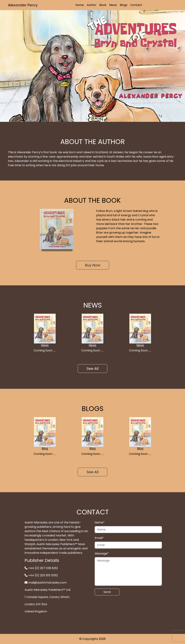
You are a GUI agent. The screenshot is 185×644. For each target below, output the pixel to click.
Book (103, 5)
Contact (136, 5)
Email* (99, 538)
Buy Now (93, 265)
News (113, 5)
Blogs (124, 5)
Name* (100, 522)
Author (92, 5)
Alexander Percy (23, 5)
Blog (45, 448)
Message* (102, 553)
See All (92, 369)
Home (80, 5)
